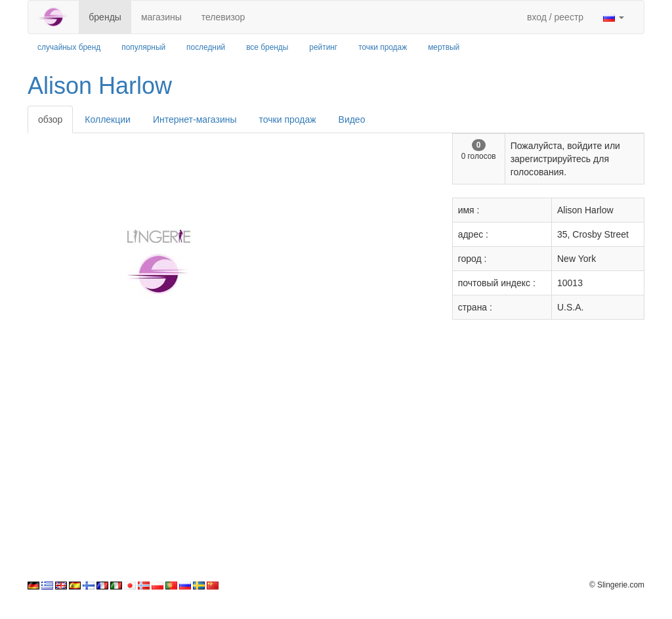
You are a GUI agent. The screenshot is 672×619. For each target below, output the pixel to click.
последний (206, 47)
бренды (105, 17)
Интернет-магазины (195, 119)
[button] (614, 17)
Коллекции (108, 119)
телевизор (223, 17)
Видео (352, 119)
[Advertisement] (336, 488)
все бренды (267, 47)
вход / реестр (555, 17)
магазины (161, 17)
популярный (143, 47)
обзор (50, 119)
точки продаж (383, 47)
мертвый (444, 47)
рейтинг (323, 47)
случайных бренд (69, 47)
